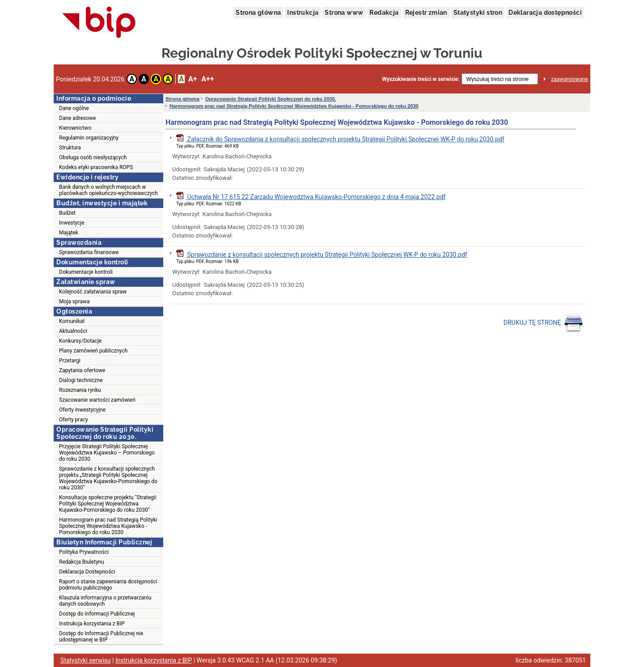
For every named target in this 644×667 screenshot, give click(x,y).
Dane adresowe (77, 118)
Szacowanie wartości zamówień (97, 400)
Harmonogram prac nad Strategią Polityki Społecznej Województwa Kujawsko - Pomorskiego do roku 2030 (108, 526)
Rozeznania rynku (80, 390)
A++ (208, 79)
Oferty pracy (74, 420)
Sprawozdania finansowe (89, 252)
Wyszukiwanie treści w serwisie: (421, 79)
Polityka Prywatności (84, 552)
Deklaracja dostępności (545, 13)
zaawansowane (570, 79)
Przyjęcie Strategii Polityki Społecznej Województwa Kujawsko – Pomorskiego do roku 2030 (107, 453)
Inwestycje (72, 223)
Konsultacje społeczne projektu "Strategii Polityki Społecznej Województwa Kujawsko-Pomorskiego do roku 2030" (108, 504)
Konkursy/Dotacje (80, 341)
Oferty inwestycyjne (82, 410)
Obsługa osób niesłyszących (93, 157)
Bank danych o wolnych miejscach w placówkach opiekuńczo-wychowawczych (108, 190)
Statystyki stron (478, 13)
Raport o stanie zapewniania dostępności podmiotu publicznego (108, 585)
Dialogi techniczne (81, 380)
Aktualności (73, 331)
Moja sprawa (74, 302)
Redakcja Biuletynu (82, 562)
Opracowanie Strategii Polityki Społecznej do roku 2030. (271, 99)
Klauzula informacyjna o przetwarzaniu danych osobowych (105, 601)
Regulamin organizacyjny (89, 138)
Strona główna (258, 13)
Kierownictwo (75, 128)
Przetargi (70, 361)
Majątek (69, 233)
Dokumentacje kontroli (86, 272)
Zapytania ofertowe (82, 370)
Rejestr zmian (426, 13)
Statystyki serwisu (86, 660)
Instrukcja (303, 13)
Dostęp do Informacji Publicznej (97, 614)
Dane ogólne (74, 108)
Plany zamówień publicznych (93, 351)
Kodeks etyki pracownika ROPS (96, 167)
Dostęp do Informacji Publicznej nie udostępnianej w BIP (101, 637)
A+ (193, 79)
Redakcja (384, 13)
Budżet (67, 213)
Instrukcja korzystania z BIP (92, 624)
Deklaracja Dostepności (87, 572)
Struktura (70, 148)
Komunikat (72, 321)
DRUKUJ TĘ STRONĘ (544, 323)
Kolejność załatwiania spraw (93, 292)
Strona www (344, 13)
